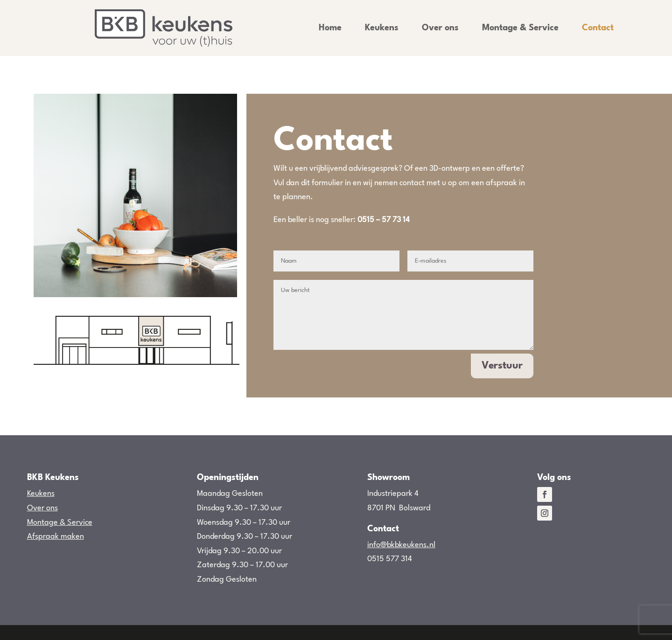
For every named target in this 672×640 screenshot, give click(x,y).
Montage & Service (520, 28)
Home (330, 28)
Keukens (382, 28)
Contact (598, 28)
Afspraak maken (56, 537)
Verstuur (502, 366)
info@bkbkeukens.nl (401, 545)
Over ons (440, 28)
